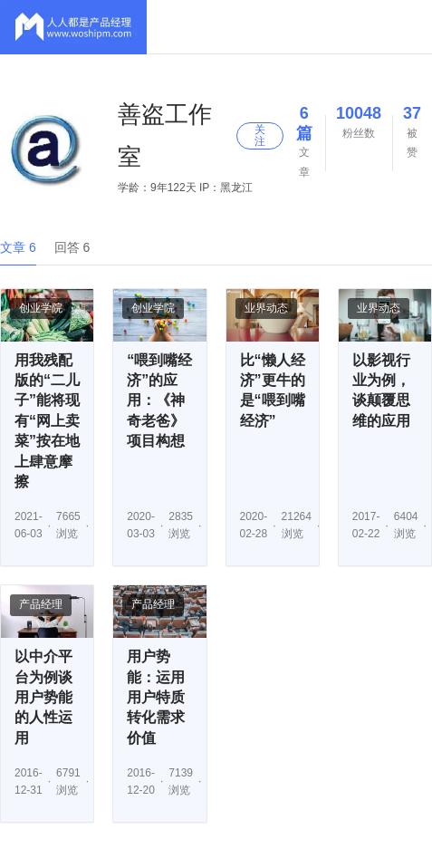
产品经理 (41, 604)
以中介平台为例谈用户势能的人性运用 (43, 697)
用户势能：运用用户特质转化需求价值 (156, 697)
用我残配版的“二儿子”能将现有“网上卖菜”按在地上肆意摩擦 (47, 421)
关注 (260, 135)
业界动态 (266, 308)
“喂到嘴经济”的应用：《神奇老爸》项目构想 (159, 401)
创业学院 (41, 308)
